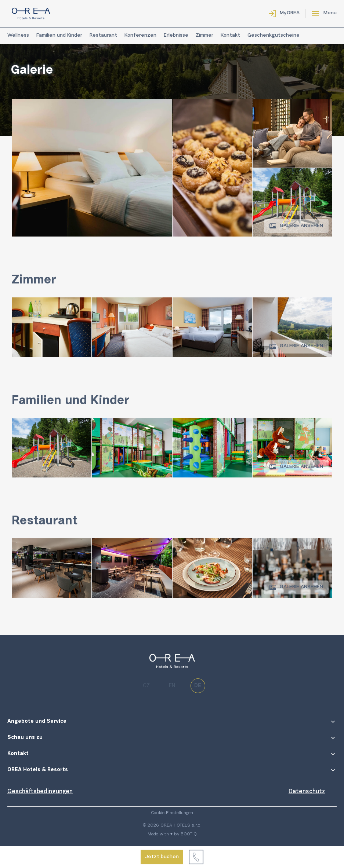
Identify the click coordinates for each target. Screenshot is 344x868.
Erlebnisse (176, 36)
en (172, 686)
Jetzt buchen (162, 857)
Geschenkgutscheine (274, 36)
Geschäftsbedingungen (40, 792)
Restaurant (103, 36)
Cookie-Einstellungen (172, 813)
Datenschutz (307, 792)
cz (146, 686)
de (198, 686)
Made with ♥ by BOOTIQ (172, 834)
